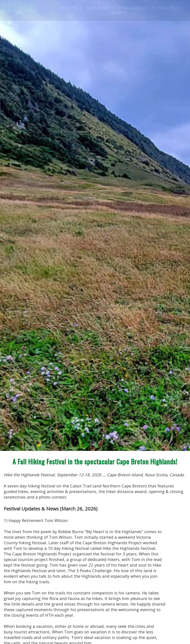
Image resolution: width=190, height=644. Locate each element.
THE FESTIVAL (71, 8)
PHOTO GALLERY (165, 8)
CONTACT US (119, 13)
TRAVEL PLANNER (100, 8)
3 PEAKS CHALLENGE (133, 8)
